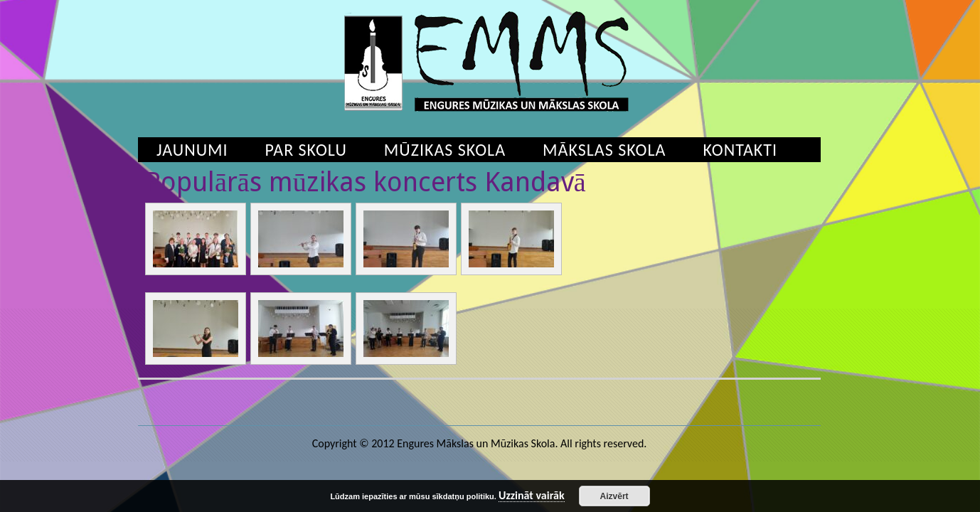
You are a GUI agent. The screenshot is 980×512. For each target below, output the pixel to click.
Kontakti (740, 150)
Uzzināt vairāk (532, 496)
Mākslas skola (604, 150)
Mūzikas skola (445, 150)
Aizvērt (614, 496)
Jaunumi (192, 150)
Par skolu (306, 150)
